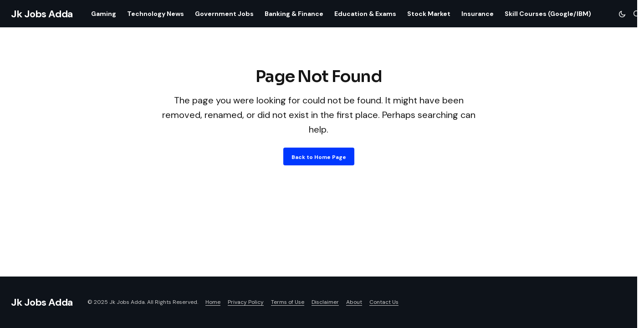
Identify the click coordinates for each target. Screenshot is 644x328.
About (354, 302)
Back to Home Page (319, 157)
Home (213, 302)
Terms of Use (288, 302)
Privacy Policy (246, 302)
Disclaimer (325, 302)
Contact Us (384, 302)
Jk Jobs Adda (42, 14)
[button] (622, 14)
